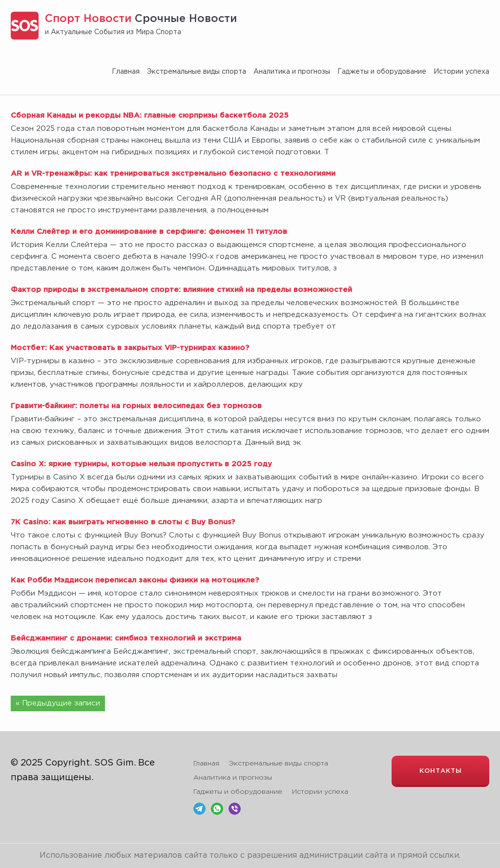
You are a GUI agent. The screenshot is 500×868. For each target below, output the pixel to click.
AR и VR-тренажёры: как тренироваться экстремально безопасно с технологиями (173, 174)
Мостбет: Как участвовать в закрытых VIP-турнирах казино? (130, 348)
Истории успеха (461, 72)
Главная (126, 72)
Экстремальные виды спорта (197, 72)
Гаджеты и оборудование (382, 72)
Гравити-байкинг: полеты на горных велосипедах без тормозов (136, 406)
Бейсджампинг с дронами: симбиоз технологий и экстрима (126, 638)
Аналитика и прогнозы (292, 72)
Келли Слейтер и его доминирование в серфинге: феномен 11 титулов (149, 232)
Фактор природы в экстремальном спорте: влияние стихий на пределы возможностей (181, 290)
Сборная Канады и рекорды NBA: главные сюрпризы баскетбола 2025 (150, 115)
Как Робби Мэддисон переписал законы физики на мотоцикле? (135, 580)
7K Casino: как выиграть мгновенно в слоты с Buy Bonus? (123, 522)
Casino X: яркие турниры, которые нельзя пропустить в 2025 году (141, 464)
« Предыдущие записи (58, 703)
